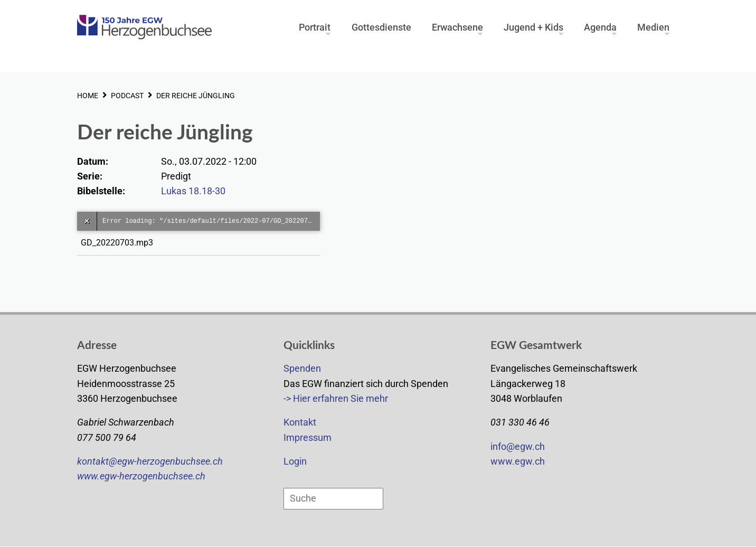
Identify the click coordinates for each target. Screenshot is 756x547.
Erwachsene (457, 26)
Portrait (315, 26)
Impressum (308, 438)
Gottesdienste (381, 26)
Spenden (302, 369)
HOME (88, 96)
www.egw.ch (518, 461)
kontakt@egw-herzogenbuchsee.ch (150, 461)
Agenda (600, 26)
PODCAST (127, 96)
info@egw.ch (518, 447)
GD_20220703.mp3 (119, 243)
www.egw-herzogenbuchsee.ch (141, 476)
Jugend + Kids (533, 26)
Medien (653, 26)
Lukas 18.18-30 (193, 191)
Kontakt (300, 422)
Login (295, 461)
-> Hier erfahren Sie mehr (336, 399)
